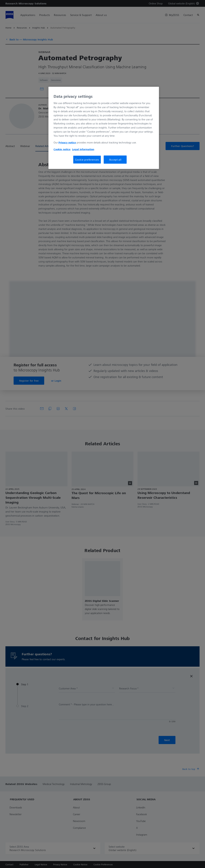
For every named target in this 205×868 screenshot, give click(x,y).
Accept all (115, 160)
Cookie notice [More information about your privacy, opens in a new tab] (62, 149)
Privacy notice (67, 142)
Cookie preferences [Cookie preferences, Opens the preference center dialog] (87, 160)
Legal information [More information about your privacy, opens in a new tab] (83, 149)
